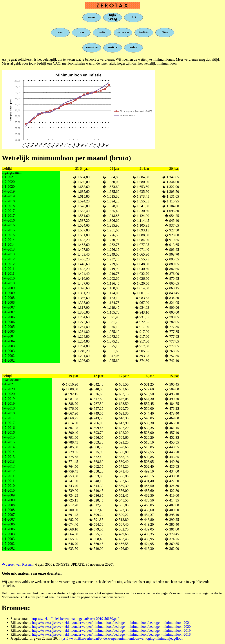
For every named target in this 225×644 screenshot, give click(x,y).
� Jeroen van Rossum (18, 564)
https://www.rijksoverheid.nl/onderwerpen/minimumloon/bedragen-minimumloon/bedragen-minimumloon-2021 (111, 623)
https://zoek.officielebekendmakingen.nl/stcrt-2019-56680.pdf (75, 619)
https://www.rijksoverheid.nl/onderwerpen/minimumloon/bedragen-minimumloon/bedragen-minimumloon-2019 (111, 630)
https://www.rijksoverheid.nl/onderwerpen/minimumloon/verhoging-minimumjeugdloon (121, 638)
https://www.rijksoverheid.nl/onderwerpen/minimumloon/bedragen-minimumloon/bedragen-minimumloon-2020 (111, 627)
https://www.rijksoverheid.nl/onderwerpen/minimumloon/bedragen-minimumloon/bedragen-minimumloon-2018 (111, 634)
